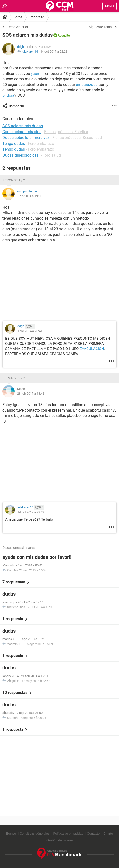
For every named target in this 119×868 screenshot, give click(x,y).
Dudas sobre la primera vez (26, 138)
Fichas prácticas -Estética (66, 132)
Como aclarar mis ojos (22, 132)
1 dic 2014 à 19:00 (30, 196)
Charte (108, 833)
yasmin (37, 74)
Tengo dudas (14, 143)
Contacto (93, 833)
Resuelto (64, 36)
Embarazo (36, 17)
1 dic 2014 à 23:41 (30, 331)
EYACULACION (92, 349)
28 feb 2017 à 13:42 (31, 394)
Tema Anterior (18, 27)
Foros (18, 17)
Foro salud (52, 155)
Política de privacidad (68, 833)
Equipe (11, 833)
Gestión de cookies (60, 840)
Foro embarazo (41, 143)
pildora (8, 95)
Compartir (16, 106)
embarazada (87, 85)
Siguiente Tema (100, 27)
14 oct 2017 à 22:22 (54, 51)
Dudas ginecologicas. (21, 155)
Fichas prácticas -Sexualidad (77, 138)
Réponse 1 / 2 (14, 180)
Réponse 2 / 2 (14, 378)
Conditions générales (34, 833)
